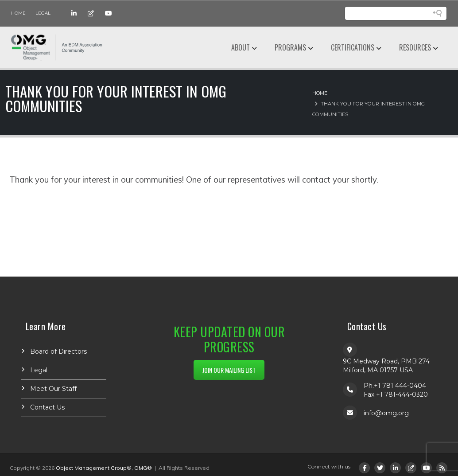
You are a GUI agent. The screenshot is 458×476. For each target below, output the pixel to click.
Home (18, 13)
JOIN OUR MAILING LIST (229, 370)
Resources (415, 47)
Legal (43, 13)
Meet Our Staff (53, 389)
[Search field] (396, 13)
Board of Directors (58, 351)
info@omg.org (386, 413)
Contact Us (47, 407)
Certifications (353, 47)
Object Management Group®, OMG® (104, 468)
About (241, 47)
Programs (290, 47)
